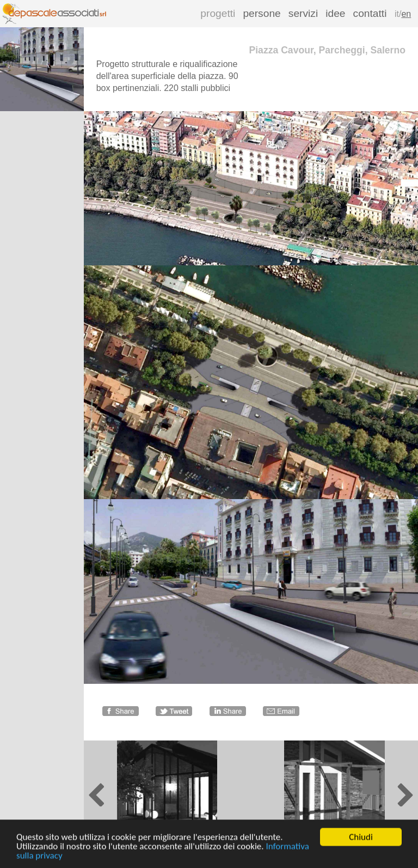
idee (335, 13)
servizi (303, 13)
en (406, 14)
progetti (218, 13)
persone (262, 13)
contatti (370, 13)
